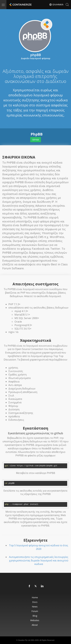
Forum (35, 611)
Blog (35, 616)
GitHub (36, 140)
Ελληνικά (56, 5)
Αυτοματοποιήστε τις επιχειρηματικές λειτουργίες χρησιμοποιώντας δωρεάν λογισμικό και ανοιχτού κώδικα (39, 560)
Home (35, 597)
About (35, 625)
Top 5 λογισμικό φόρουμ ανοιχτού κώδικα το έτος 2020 (39, 547)
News (35, 607)
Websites (35, 620)
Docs (35, 602)
